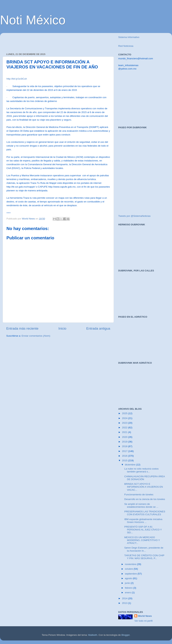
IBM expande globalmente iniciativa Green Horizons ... (143, 521)
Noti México (33, 20)
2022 (125, 428)
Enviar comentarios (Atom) (36, 336)
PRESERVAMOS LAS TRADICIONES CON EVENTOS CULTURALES (145, 513)
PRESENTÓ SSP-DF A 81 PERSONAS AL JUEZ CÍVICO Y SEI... (143, 530)
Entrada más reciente (22, 328)
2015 (125, 460)
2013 (125, 603)
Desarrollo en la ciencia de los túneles (145, 499)
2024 (125, 418)
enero (128, 592)
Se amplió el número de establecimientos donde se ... (141, 505)
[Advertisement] (48, 41)
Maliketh (93, 635)
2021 (125, 432)
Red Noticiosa (126, 46)
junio (128, 583)
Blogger (126, 635)
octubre (129, 569)
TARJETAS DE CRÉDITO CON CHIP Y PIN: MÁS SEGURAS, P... (144, 557)
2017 (125, 451)
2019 (125, 442)
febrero (129, 588)
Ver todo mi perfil (143, 621)
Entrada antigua (98, 328)
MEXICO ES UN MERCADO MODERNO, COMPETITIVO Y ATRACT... (142, 540)
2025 (125, 413)
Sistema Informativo (129, 37)
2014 (125, 598)
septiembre (131, 574)
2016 (125, 456)
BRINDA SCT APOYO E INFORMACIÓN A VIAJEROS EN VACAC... (144, 487)
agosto (129, 578)
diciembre (130, 465)
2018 (125, 446)
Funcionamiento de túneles (139, 495)
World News (145, 616)
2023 (125, 423)
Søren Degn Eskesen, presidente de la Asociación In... (144, 549)
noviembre (131, 564)
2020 (125, 437)
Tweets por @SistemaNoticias (134, 216)
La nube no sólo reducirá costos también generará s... (141, 470)
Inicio (62, 328)
